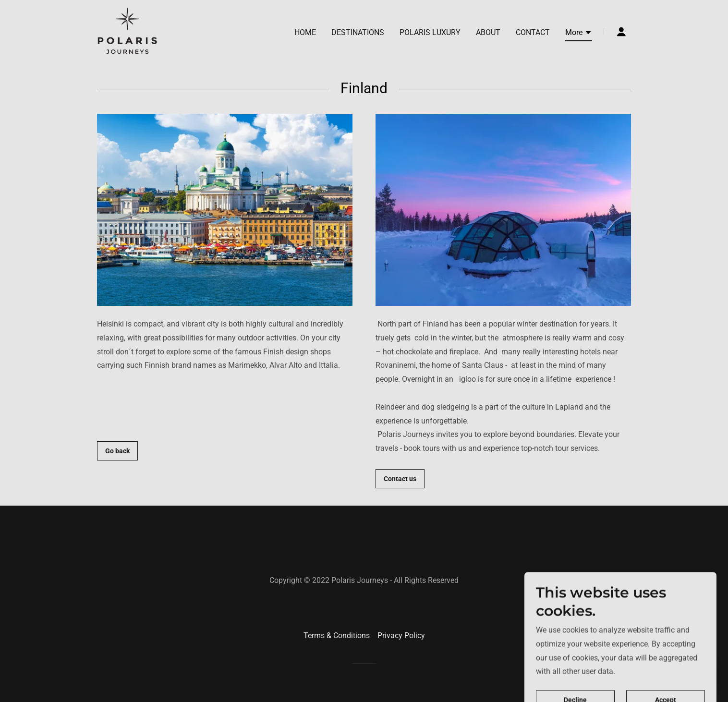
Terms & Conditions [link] (337, 635)
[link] (128, 31)
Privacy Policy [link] (401, 635)
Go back (117, 451)
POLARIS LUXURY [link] (430, 32)
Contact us (400, 479)
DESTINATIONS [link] (358, 32)
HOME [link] (305, 32)
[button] (579, 34)
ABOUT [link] (488, 32)
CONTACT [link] (533, 32)
